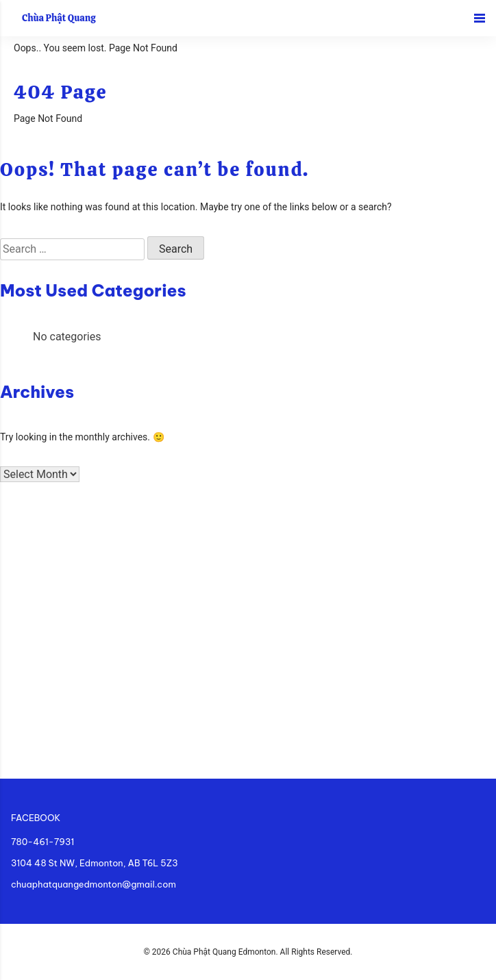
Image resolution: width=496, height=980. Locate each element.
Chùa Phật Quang (59, 18)
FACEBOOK (36, 818)
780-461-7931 (42, 842)
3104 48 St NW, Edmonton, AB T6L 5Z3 (95, 863)
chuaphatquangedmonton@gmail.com (94, 884)
